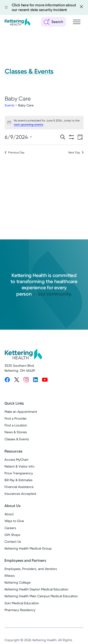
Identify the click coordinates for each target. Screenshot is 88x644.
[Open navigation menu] (77, 22)
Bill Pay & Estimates (18, 480)
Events (10, 105)
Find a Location (16, 425)
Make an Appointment (21, 412)
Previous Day (15, 152)
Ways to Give (14, 521)
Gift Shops (12, 535)
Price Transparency (19, 473)
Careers (10, 528)
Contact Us (13, 542)
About (9, 514)
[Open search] (54, 22)
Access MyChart (16, 460)
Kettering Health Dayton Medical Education (36, 589)
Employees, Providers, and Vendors (31, 569)
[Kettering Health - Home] (17, 22)
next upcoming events (29, 125)
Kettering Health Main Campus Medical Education (41, 596)
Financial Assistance (19, 487)
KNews (10, 576)
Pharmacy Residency (20, 610)
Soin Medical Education (22, 603)
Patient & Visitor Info (19, 466)
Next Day (76, 152)
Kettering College (17, 582)
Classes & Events (17, 439)
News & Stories (16, 432)
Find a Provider (16, 418)
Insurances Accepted (20, 494)
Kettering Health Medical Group (28, 548)
